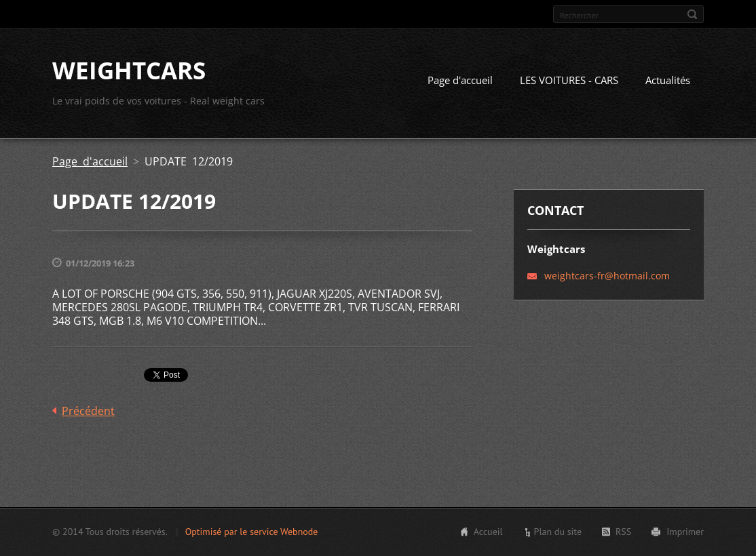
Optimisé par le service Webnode (252, 532)
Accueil (488, 532)
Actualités (668, 80)
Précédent (88, 411)
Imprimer (685, 532)
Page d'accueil (460, 80)
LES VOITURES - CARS (569, 80)
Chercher (692, 14)
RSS (623, 532)
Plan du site (558, 532)
